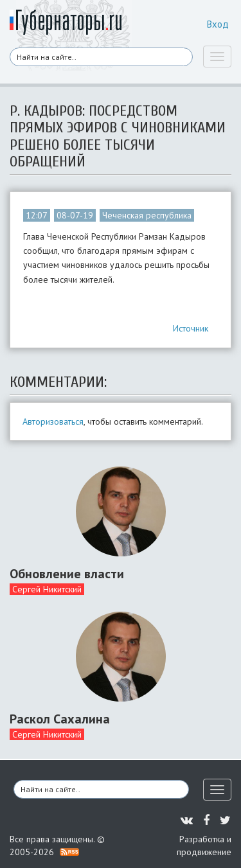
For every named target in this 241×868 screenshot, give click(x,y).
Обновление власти (67, 574)
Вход (218, 24)
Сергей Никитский (47, 589)
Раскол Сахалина (60, 719)
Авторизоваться (53, 421)
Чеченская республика (147, 215)
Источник (191, 328)
